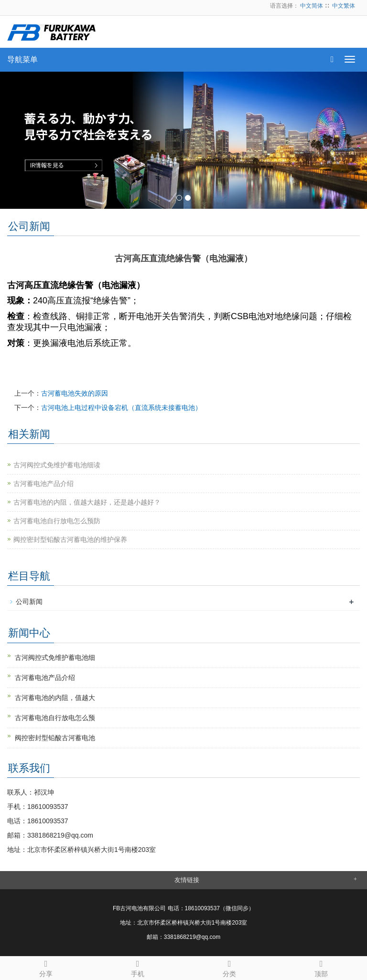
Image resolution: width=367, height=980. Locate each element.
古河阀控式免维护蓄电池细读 (57, 465)
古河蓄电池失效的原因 (75, 393)
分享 (46, 967)
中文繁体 (344, 6)
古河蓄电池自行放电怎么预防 (57, 521)
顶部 (321, 967)
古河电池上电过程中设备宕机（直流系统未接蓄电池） (121, 408)
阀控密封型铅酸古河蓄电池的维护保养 (70, 539)
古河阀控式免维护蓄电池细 (55, 657)
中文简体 (312, 6)
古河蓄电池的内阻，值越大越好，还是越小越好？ (87, 502)
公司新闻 (29, 602)
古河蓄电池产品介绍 (43, 484)
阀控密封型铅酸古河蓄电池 (55, 738)
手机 (138, 967)
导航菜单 (22, 59)
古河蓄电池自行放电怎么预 (55, 718)
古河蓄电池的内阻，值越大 (55, 698)
